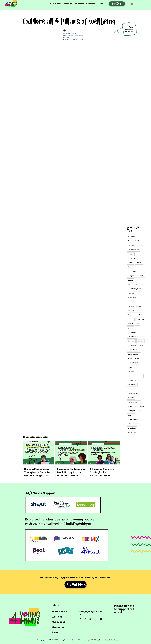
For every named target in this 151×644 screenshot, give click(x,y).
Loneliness (132, 376)
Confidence (132, 258)
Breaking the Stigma (135, 241)
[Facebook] (85, 619)
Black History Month (135, 289)
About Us (57, 617)
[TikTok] (80, 619)
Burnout (141, 341)
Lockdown (132, 302)
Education (132, 267)
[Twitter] (90, 619)
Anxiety (131, 254)
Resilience (132, 245)
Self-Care (131, 237)
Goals (141, 245)
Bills (138, 324)
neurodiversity (133, 393)
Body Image (132, 332)
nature (139, 389)
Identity (131, 367)
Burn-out (131, 341)
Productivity (132, 406)
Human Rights (133, 363)
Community (132, 345)
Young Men (132, 433)
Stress (130, 263)
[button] (132, 3)
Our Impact (59, 622)
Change (139, 263)
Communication (134, 250)
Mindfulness (132, 385)
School (130, 324)
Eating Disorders (134, 354)
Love (141, 376)
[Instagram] (96, 619)
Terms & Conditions (111, 640)
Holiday (131, 319)
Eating (141, 315)
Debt (141, 345)
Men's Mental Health (135, 306)
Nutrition (131, 398)
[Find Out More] (75, 584)
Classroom (132, 315)
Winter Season (133, 419)
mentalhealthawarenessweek (137, 380)
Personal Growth (134, 402)
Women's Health (134, 424)
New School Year (134, 311)
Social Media (132, 271)
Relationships (133, 285)
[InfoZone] (117, 4)
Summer (131, 415)
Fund (137, 359)
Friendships (132, 298)
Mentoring (140, 319)
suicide (141, 411)
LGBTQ (131, 280)
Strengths (131, 411)
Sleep (142, 406)
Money (130, 389)
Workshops (132, 428)
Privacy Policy (99, 640)
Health (141, 276)
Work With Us (59, 612)
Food (130, 359)
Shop (55, 632)
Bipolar (131, 328)
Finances (131, 293)
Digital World (132, 350)
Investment (132, 372)
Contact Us (58, 627)
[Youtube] (101, 619)
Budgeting (132, 276)
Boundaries (132, 337)
